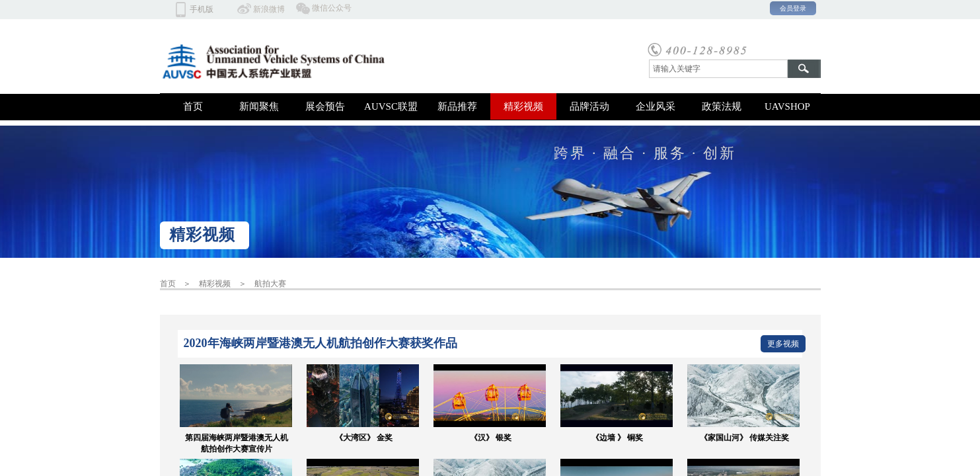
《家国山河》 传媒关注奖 (744, 438)
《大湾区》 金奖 (364, 438)
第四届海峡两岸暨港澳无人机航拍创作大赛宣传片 (237, 443)
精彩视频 (523, 106)
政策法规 (722, 106)
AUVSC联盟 (391, 106)
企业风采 (656, 106)
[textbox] (718, 69)
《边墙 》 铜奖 (617, 438)
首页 (193, 106)
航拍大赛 (270, 284)
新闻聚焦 (259, 106)
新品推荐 (457, 106)
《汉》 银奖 (491, 438)
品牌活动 (589, 106)
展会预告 (325, 106)
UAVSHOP (787, 106)
